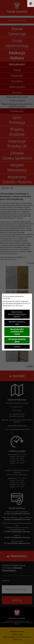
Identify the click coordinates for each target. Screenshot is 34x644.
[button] (31, 3)
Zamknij (17, 347)
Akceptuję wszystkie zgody (17, 340)
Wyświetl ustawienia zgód (17, 323)
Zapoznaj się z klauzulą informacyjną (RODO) (17, 314)
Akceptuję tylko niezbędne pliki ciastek (17, 332)
